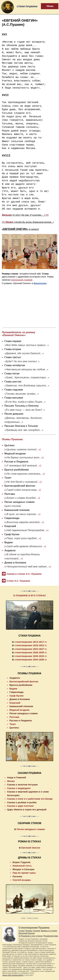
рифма (23, 918)
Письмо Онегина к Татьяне (21, 426)
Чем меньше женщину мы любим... (26, 369)
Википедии (40, 283)
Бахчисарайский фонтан (20, 486)
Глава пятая (12, 374)
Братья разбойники (17, 470)
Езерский (10, 526)
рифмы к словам (32, 918)
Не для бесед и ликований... (23, 482)
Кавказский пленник (17, 510)
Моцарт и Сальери (23, 869)
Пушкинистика (51, 936)
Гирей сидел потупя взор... (23, 490)
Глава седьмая (14, 390)
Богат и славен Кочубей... (22, 498)
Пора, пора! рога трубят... (23, 538)
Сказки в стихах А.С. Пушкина (24, 574)
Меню (48, 6)
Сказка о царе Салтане (20, 806)
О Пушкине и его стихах (31, 936)
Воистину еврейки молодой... (24, 522)
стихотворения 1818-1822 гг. (31, 645)
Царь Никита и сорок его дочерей (27, 809)
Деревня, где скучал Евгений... (24, 353)
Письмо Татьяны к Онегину (22, 406)
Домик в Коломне (15, 563)
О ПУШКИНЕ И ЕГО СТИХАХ (29, 595)
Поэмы (29, 931)
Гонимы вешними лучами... (22, 394)
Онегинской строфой (22, 280)
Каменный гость (22, 866)
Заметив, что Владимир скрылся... (27, 386)
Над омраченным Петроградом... (26, 530)
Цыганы (9, 445)
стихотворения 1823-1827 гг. (31, 649)
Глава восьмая (14, 398)
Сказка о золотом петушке (22, 785)
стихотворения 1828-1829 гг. (31, 652)
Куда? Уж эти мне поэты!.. (22, 361)
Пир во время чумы (24, 873)
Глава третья (13, 357)
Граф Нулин (12, 534)
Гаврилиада (12, 518)
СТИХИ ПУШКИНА (29, 636)
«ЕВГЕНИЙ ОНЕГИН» (20, 229)
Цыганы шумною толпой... (22, 449)
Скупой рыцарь (22, 880)
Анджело (10, 550)
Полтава (10, 494)
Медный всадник (15, 454)
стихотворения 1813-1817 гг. (31, 642)
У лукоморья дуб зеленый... (23, 466)
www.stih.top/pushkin (13, 975)
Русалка (17, 876)
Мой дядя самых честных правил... (27, 345)
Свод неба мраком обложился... (25, 546)
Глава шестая (13, 382)
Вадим (8, 542)
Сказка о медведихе (19, 788)
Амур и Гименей (17, 777)
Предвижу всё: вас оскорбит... (24, 430)
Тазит (8, 478)
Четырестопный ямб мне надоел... (28, 567)
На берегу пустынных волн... (24, 457)
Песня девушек (14, 414)
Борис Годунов (21, 862)
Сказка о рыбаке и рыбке (22, 802)
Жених (11, 781)
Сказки (37, 931)
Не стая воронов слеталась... (25, 474)
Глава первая (13, 341)
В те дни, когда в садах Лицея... (25, 402)
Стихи (22, 931)
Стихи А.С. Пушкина (18, 581)
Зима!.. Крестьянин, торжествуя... (27, 377)
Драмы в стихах (49, 931)
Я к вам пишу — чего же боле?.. (25, 410)
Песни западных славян (20, 502)
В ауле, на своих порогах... (22, 514)
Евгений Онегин (31, 848)
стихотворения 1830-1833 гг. (31, 656)
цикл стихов (13, 506)
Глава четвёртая (15, 365)
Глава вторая (13, 349)
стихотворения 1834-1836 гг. (31, 660)
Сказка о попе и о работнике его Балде (30, 799)
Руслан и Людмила (16, 462)
